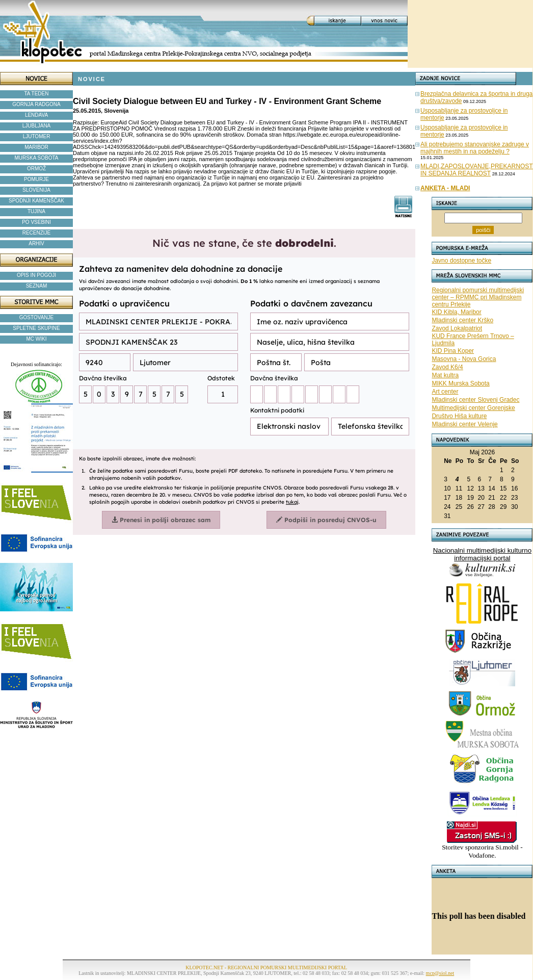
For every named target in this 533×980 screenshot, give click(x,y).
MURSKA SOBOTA (37, 158)
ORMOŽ (36, 169)
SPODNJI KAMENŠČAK (36, 201)
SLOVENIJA (36, 190)
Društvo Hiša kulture (459, 416)
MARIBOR (36, 147)
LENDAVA (36, 115)
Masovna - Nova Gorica (464, 359)
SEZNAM (37, 286)
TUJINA (36, 211)
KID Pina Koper (453, 351)
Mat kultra (445, 375)
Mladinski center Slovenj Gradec (475, 400)
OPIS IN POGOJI (36, 275)
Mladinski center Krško (462, 320)
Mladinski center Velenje (464, 424)
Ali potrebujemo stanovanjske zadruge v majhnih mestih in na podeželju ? (475, 148)
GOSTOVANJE (36, 317)
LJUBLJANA (37, 126)
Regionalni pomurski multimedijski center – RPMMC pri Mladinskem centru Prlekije (478, 297)
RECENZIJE (37, 233)
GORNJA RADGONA (36, 104)
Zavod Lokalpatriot (457, 328)
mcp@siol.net (440, 973)
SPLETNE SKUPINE (36, 328)
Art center (445, 392)
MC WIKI (37, 339)
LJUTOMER (37, 136)
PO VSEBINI (36, 222)
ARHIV (36, 243)
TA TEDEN (37, 94)
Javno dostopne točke (461, 261)
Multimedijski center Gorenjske (473, 408)
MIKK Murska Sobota (460, 383)
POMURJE (36, 179)
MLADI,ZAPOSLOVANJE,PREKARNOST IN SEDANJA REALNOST (477, 170)
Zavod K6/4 (447, 367)
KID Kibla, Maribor (456, 312)
